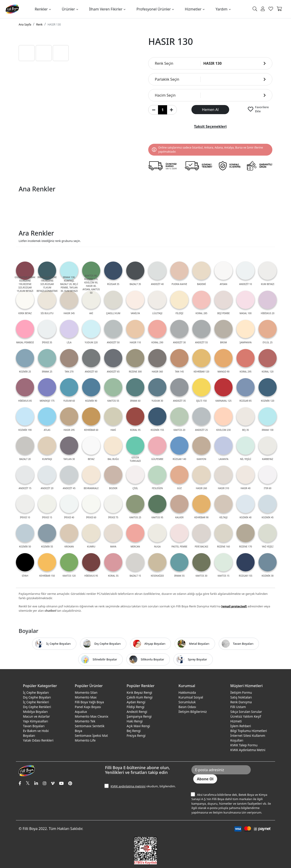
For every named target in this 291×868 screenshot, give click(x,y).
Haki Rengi (135, 721)
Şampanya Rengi (139, 716)
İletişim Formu (241, 692)
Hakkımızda (187, 692)
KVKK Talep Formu (244, 745)
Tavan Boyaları (34, 726)
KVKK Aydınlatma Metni (248, 750)
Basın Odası (187, 707)
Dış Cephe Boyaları (37, 697)
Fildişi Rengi (135, 707)
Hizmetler (193, 9)
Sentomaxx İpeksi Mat (91, 736)
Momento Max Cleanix (92, 716)
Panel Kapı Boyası (88, 707)
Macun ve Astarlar (36, 716)
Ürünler (68, 9)
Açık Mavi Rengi (138, 726)
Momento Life (85, 740)
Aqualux (81, 712)
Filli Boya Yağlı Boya (89, 702)
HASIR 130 (54, 24)
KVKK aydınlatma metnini (128, 786)
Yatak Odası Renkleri (38, 740)
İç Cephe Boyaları (36, 692)
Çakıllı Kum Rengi (140, 697)
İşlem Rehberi (241, 726)
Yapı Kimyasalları (35, 721)
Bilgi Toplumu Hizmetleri (249, 731)
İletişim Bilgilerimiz (193, 712)
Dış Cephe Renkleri (37, 707)
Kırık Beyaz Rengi (139, 692)
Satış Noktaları (241, 697)
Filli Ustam (238, 707)
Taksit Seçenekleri (210, 126)
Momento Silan (86, 692)
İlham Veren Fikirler (106, 9)
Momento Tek (85, 721)
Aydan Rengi (136, 702)
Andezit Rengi (137, 712)
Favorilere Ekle (262, 109)
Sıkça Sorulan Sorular (246, 712)
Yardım (221, 9)
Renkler (41, 9)
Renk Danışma (241, 702)
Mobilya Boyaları (35, 712)
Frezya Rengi (136, 736)
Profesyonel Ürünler (154, 9)
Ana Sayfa (25, 24)
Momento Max (86, 697)
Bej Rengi (134, 731)
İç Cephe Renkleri (36, 702)
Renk (39, 24)
